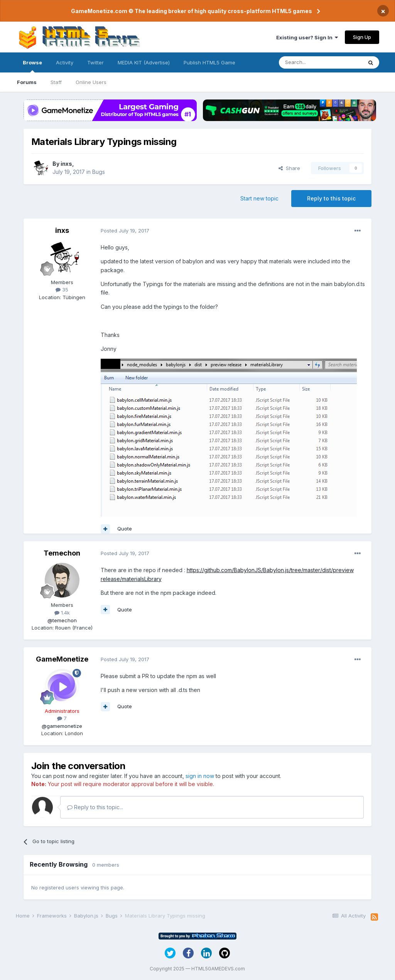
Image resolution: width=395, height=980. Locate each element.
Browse (32, 66)
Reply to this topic (331, 198)
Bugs (99, 172)
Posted (125, 231)
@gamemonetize (62, 726)
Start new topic (259, 198)
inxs (66, 164)
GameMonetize (62, 659)
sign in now (200, 776)
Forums (27, 82)
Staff (56, 82)
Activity (65, 62)
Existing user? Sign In (307, 37)
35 (62, 290)
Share (289, 168)
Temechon (62, 553)
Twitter (95, 62)
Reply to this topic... (95, 807)
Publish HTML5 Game (209, 62)
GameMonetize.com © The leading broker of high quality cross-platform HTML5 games (192, 11)
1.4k (62, 613)
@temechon (62, 620)
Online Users (91, 82)
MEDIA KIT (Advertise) (144, 62)
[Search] (321, 62)
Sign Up (362, 37)
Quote (125, 529)
